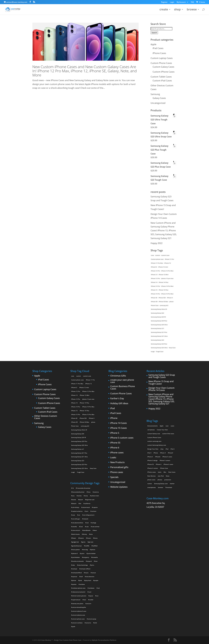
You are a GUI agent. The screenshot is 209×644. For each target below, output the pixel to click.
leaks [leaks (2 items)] (160, 472)
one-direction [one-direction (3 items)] (90, 577)
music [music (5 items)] (87, 573)
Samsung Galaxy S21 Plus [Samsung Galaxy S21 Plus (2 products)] (159, 332)
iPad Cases (158, 48)
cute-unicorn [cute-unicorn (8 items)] (76, 530)
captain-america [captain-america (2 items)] (77, 511)
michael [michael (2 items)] (75, 569)
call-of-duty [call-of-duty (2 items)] (76, 507)
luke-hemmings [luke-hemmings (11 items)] (83, 565)
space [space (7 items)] (91, 596)
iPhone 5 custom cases (122, 438)
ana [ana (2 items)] (73, 496)
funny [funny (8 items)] (96, 538)
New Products (117, 462)
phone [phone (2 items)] (74, 580)
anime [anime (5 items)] (80, 496)
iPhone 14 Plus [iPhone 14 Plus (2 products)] (163, 282)
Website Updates (119, 487)
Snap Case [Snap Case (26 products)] (172, 348)
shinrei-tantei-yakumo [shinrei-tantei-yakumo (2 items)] (79, 596)
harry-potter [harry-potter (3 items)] (76, 550)
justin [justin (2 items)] (83, 553)
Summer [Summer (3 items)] (161, 487)
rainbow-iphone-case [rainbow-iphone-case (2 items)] (79, 588)
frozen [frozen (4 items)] (89, 538)
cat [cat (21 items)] (79, 515)
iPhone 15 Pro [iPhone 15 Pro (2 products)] (155, 294)
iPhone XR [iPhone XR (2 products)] (154, 302)
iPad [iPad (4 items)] (167, 449)
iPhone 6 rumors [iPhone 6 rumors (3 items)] (153, 468)
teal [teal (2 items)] (85, 600)
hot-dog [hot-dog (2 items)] (85, 550)
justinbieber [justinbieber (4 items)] (76, 557)
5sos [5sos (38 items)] (89, 492)
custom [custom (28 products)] (158, 255)
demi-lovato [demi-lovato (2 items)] (76, 534)
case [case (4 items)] (74, 515)
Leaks (113, 458)
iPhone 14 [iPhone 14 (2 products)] (154, 282)
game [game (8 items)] (84, 542)
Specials (114, 477)
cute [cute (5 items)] (87, 527)
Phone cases (117, 472)
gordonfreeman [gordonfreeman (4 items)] (77, 546)
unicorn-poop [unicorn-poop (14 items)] (92, 619)
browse (192, 10)
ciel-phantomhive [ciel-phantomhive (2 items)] (78, 523)
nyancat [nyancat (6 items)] (75, 577)
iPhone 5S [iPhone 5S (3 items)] (150, 464)
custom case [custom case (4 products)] (165, 255)
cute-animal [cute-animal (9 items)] (96, 527)
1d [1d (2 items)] (73, 488)
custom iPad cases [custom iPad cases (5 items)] (168, 434)
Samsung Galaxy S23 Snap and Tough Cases (162, 376)
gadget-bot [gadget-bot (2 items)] (75, 542)
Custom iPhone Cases (164, 72)
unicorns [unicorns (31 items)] (88, 623)
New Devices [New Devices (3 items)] (152, 476)
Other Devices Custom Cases (46, 417)
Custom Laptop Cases (162, 58)
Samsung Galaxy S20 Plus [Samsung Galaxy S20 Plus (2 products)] (159, 321)
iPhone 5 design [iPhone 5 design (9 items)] (152, 460)
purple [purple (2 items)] (96, 580)
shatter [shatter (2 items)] (172, 484)
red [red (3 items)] (99, 588)
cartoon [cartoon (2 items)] (94, 511)
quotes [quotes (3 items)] (74, 584)
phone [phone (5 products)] (171, 302)
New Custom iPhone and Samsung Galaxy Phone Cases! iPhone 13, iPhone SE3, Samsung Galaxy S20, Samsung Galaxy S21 (164, 231)
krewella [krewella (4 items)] (95, 557)
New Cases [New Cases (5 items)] (172, 472)
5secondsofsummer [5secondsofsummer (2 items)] (78, 492)
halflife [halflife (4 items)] (87, 546)
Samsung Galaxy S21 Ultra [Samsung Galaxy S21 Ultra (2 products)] (159, 336)
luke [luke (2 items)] (73, 565)
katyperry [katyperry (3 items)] (86, 557)
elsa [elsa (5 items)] (91, 534)
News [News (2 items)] (168, 476)
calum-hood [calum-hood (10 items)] (86, 507)
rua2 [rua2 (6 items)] (90, 592)
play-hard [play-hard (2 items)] (88, 580)
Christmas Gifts (118, 376)
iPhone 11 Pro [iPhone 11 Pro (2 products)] (169, 259)
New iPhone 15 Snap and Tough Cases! (161, 383)
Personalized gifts (119, 467)
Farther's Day (117, 399)
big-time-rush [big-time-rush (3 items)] (90, 500)
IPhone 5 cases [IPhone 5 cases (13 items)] (167, 457)
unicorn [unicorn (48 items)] (89, 604)
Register (164, 2)
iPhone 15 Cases (119, 428)
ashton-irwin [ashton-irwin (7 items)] (95, 496)
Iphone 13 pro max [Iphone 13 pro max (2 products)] (167, 278)
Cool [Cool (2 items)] (81, 527)
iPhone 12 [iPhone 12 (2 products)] (168, 263)
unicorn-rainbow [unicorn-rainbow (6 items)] (77, 623)
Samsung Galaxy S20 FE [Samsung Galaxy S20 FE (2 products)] (158, 317)
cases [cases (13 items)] (172, 426)
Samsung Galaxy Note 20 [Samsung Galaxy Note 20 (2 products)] (159, 309)
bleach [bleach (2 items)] (74, 503)
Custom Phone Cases (161, 63)
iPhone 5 (115, 433)
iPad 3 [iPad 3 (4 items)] (149, 453)
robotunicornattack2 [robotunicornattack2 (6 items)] (79, 592)
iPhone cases (117, 453)
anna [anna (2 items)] (86, 496)
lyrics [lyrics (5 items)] (92, 565)
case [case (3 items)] (167, 426)
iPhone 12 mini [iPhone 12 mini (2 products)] (163, 267)
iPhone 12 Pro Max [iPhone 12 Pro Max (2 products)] (167, 271)
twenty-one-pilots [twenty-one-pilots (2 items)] (78, 604)
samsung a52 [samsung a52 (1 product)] (164, 305)
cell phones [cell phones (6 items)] (151, 430)
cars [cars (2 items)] (87, 511)
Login (172, 2)
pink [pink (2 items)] (81, 580)
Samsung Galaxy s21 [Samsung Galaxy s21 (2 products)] (157, 328)
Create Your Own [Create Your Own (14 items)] (162, 430)
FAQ (192, 2)
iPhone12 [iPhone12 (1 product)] (154, 267)
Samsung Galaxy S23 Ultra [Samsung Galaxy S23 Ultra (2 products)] (159, 348)
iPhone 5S (115, 443)
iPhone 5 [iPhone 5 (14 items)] (150, 457)
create (164, 10)
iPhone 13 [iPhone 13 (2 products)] (154, 275)
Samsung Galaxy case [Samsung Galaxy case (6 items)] (161, 484)
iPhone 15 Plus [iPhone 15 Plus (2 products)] (163, 290)
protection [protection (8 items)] (168, 480)
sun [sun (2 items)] (97, 596)
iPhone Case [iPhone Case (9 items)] (164, 468)
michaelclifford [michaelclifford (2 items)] (77, 573)
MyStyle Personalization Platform (104, 640)
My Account (181, 2)
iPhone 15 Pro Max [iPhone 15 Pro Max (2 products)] (167, 294)
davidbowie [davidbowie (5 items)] (87, 530)
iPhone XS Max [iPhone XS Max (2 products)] (163, 302)
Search (154, 33)
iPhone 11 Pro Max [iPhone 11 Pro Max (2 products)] (157, 263)
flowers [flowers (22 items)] (82, 538)
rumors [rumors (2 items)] (150, 484)
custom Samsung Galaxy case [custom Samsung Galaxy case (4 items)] (157, 445)
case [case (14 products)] (152, 255)
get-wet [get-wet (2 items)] (91, 542)
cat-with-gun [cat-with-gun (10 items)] (76, 519)
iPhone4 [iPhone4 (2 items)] (170, 453)
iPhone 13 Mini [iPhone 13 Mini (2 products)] (164, 275)
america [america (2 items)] (96, 492)
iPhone (114, 418)
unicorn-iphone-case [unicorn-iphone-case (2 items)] (79, 615)
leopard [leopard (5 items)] (89, 561)
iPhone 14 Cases (119, 423)
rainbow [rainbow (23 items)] (82, 584)
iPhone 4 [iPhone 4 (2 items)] (163, 453)
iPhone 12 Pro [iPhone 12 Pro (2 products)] (155, 271)
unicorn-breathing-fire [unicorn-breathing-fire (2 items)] (79, 607)
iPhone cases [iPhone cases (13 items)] (152, 472)
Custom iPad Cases (162, 81)
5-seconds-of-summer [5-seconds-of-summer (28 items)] (84, 488)
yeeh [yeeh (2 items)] (74, 626)
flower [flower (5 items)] (74, 538)
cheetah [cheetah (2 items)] (86, 519)
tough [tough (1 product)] (153, 352)
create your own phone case (122, 381)
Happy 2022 (157, 243)
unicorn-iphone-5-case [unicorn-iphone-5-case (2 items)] (79, 611)
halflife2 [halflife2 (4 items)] (95, 546)
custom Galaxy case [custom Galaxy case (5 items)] (154, 434)
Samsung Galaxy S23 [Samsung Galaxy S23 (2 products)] (157, 340)
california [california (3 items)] (87, 503)
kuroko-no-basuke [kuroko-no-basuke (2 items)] (78, 561)
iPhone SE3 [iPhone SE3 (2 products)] (162, 298)
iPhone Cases (159, 53)
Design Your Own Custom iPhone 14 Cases (161, 389)
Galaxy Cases (159, 98)
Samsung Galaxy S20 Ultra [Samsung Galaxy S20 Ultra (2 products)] (159, 325)
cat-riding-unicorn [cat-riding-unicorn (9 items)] (89, 515)
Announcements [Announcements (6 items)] (153, 426)
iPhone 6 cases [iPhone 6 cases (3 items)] (168, 464)
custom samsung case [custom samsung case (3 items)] (154, 441)
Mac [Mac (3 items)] (165, 472)
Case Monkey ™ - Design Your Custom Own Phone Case (61, 640)
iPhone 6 (115, 448)
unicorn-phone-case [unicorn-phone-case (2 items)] (78, 619)
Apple (153, 44)
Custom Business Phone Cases (123, 388)
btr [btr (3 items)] (80, 503)
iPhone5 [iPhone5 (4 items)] (158, 457)
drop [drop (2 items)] (162, 449)
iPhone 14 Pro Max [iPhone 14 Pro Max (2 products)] (167, 286)
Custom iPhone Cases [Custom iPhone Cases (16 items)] (154, 437)
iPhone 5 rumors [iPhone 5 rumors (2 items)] (165, 460)
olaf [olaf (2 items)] (81, 577)
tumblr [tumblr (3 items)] (91, 600)
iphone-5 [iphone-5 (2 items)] (75, 553)
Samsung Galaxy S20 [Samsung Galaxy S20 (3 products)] (157, 313)
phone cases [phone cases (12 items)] (151, 480)
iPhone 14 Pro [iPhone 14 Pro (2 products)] (155, 286)
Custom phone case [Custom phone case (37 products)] (157, 259)
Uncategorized (158, 103)
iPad (113, 408)
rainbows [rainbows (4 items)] (91, 588)
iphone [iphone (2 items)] (93, 550)
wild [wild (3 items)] (95, 623)
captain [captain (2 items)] (95, 507)
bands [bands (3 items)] (74, 500)
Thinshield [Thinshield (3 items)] (169, 487)
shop (177, 10)
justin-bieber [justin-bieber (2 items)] (92, 553)
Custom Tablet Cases (161, 77)
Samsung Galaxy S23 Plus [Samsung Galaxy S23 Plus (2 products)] (159, 344)
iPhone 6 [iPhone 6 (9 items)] (159, 464)
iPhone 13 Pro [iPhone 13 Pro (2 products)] (155, 278)
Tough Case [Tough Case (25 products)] (160, 352)
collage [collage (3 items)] (94, 523)
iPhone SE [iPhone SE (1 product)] (154, 298)
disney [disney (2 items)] (85, 534)
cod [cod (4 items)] (87, 523)
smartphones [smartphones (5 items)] (152, 487)
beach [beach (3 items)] (81, 500)
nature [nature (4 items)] (94, 573)
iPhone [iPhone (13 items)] (156, 453)
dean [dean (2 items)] (95, 530)
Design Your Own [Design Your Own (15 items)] (153, 449)
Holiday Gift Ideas (119, 404)
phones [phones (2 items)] (160, 480)
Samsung (155, 94)
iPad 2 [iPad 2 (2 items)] (172, 449)
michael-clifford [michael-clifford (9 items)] (85, 569)
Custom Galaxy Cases (163, 67)
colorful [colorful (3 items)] (74, 527)
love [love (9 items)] (96, 561)
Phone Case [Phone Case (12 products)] (155, 305)
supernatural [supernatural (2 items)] (76, 600)
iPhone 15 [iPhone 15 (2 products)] (154, 290)
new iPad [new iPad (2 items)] (161, 476)
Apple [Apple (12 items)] (162, 426)
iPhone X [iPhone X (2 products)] (170, 298)
